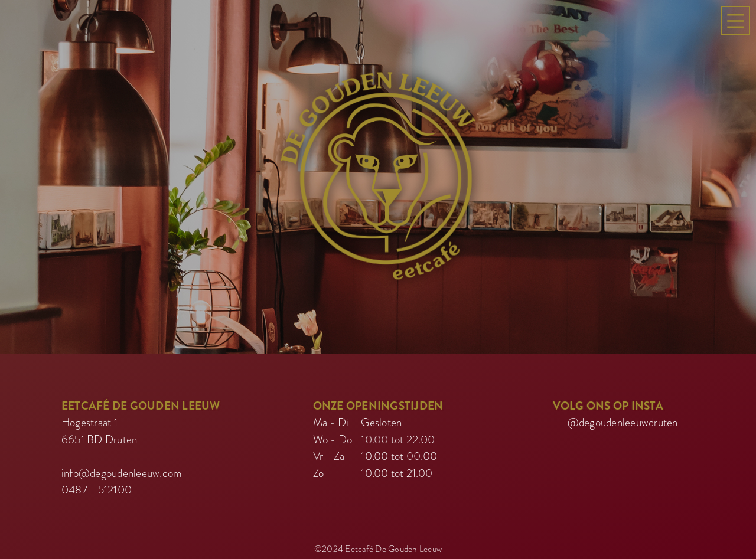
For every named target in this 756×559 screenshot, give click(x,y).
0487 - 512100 (97, 488)
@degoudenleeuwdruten (623, 421)
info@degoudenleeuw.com (122, 471)
